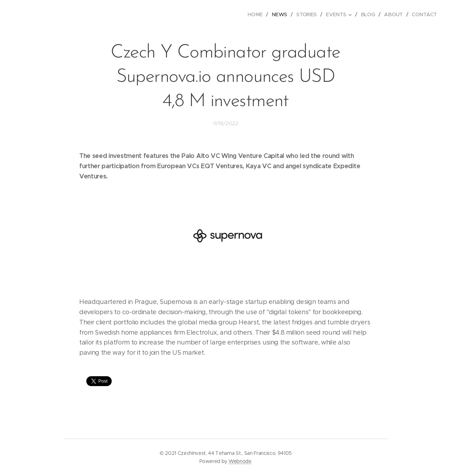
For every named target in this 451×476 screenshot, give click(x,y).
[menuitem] (259, 14)
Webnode (240, 461)
